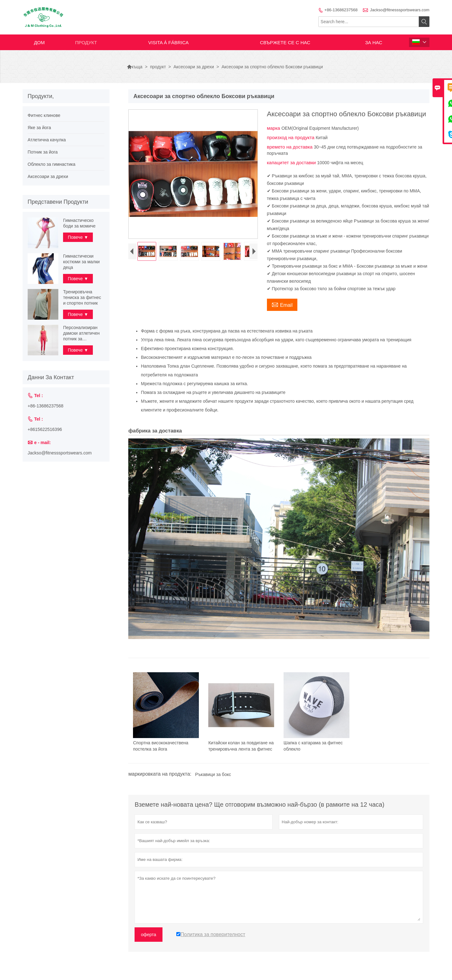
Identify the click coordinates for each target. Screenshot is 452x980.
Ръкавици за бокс (213, 774)
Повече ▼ (78, 237)
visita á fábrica (169, 42)
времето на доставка (290, 147)
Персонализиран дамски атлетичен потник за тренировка (81, 333)
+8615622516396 (45, 429)
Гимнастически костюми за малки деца (81, 262)
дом (39, 42)
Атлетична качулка (47, 140)
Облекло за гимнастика (51, 164)
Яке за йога (39, 128)
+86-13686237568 (341, 10)
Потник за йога (43, 152)
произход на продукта (291, 137)
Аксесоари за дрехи (194, 67)
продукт (86, 42)
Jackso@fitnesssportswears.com (399, 10)
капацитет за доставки (292, 162)
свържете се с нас (285, 42)
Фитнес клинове (44, 115)
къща (135, 67)
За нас (374, 42)
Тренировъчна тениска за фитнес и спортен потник (82, 297)
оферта (149, 935)
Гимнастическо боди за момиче (79, 223)
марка (274, 128)
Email (282, 304)
